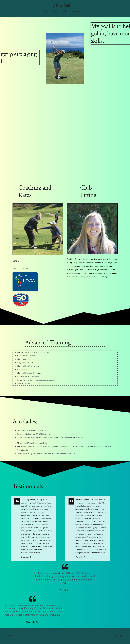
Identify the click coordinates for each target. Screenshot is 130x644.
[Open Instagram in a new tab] (121, 636)
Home (46, 11)
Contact (55, 11)
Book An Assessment (71, 11)
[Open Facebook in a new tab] (116, 636)
